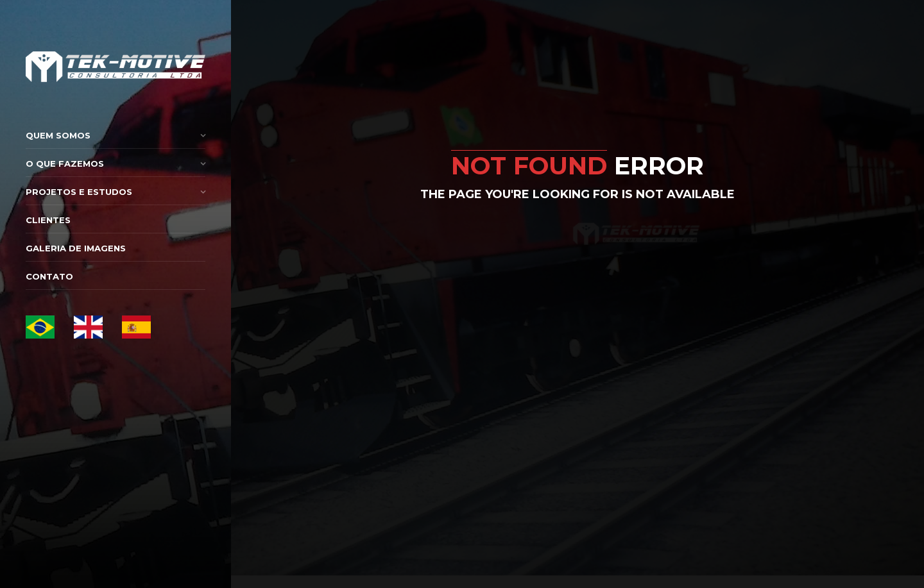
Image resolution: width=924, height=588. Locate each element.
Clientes (48, 220)
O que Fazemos (65, 164)
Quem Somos (58, 135)
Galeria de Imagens (76, 248)
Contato (49, 276)
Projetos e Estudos (79, 192)
